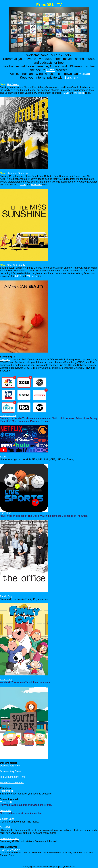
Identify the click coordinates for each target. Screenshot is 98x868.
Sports (3, 457)
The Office (6, 513)
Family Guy (6, 596)
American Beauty (16, 265)
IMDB (66, 93)
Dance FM (6, 810)
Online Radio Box (9, 839)
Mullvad (84, 74)
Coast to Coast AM (10, 850)
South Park (6, 680)
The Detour (13, 84)
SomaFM (5, 827)
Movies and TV (8, 416)
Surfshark (71, 77)
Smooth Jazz (7, 819)
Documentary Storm (11, 771)
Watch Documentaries (12, 782)
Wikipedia (79, 93)
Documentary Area (10, 766)
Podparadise (7, 791)
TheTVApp (6, 359)
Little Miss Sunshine (18, 173)
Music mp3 (6, 802)
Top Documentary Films (13, 777)
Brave (50, 70)
